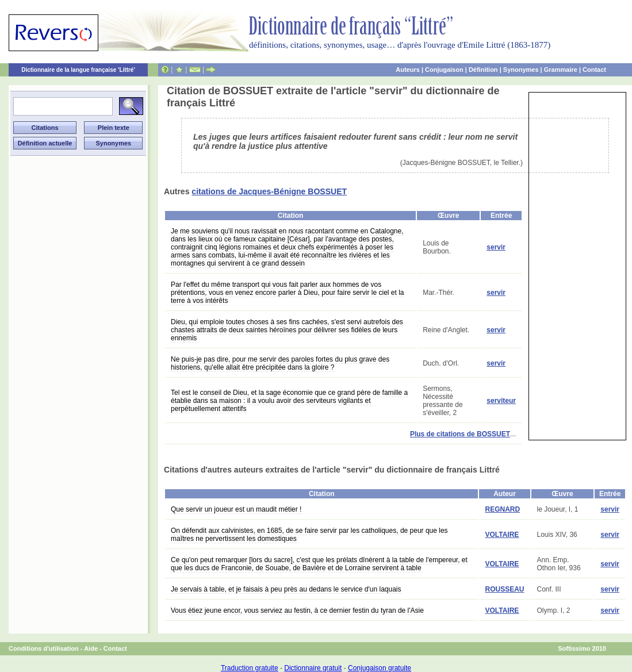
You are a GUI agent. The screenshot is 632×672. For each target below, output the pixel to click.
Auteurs (408, 70)
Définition (483, 70)
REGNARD (502, 509)
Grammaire (561, 70)
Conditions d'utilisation (44, 648)
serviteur (501, 401)
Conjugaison (444, 70)
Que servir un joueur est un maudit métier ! (236, 509)
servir (496, 247)
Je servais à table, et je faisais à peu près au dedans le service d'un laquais (286, 589)
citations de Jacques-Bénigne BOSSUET (269, 191)
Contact (594, 70)
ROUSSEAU (504, 589)
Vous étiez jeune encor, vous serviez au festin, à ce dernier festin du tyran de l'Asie (297, 610)
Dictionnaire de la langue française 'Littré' (78, 70)
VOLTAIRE (502, 535)
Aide (91, 648)
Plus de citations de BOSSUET (460, 434)
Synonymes (521, 70)
